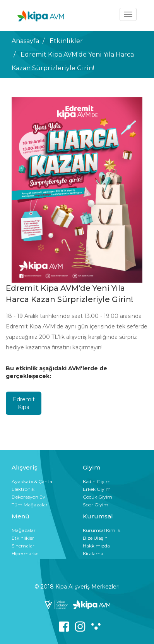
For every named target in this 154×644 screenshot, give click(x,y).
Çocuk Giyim (98, 497)
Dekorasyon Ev (28, 497)
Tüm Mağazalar (30, 505)
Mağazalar (24, 530)
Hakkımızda (96, 546)
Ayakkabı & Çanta (32, 481)
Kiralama (93, 553)
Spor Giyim (96, 505)
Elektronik (23, 489)
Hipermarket (26, 553)
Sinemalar (23, 546)
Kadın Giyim (97, 481)
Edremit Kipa (24, 403)
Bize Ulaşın (95, 538)
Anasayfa (25, 41)
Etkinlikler (66, 41)
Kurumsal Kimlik (102, 530)
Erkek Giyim (97, 489)
